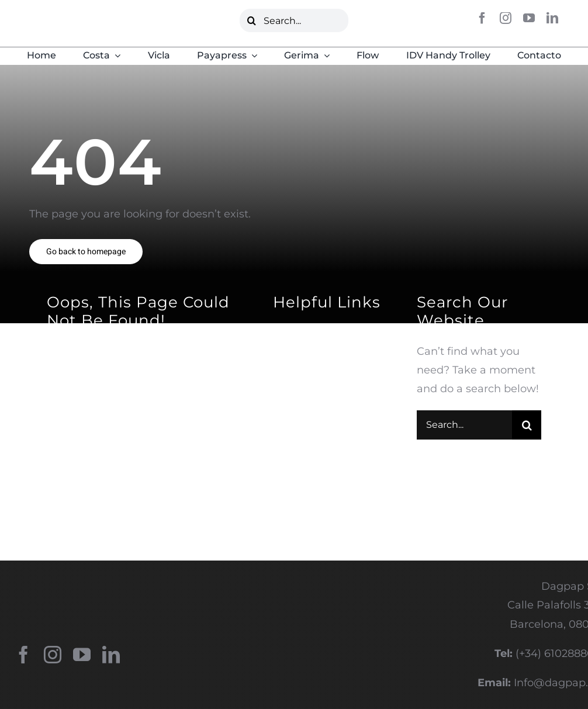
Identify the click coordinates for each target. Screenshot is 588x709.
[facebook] (482, 18)
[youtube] (529, 18)
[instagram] (506, 18)
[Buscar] (251, 20)
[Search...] (294, 20)
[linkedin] (552, 18)
